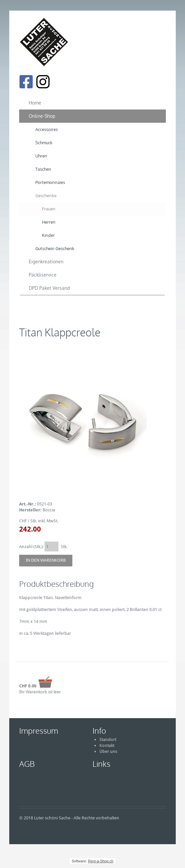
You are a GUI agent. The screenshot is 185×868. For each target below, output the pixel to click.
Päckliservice (43, 275)
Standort (108, 739)
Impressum (39, 731)
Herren (49, 222)
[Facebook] (26, 82)
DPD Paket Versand (49, 288)
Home (35, 103)
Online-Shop (42, 116)
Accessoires (47, 129)
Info (99, 731)
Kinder (48, 235)
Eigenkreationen (46, 261)
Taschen (43, 169)
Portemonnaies (50, 182)
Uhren (41, 156)
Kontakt (107, 745)
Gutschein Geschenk (55, 248)
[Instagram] (43, 82)
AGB (27, 764)
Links (101, 764)
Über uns (108, 751)
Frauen (49, 209)
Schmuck (44, 143)
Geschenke (46, 195)
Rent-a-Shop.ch (101, 861)
